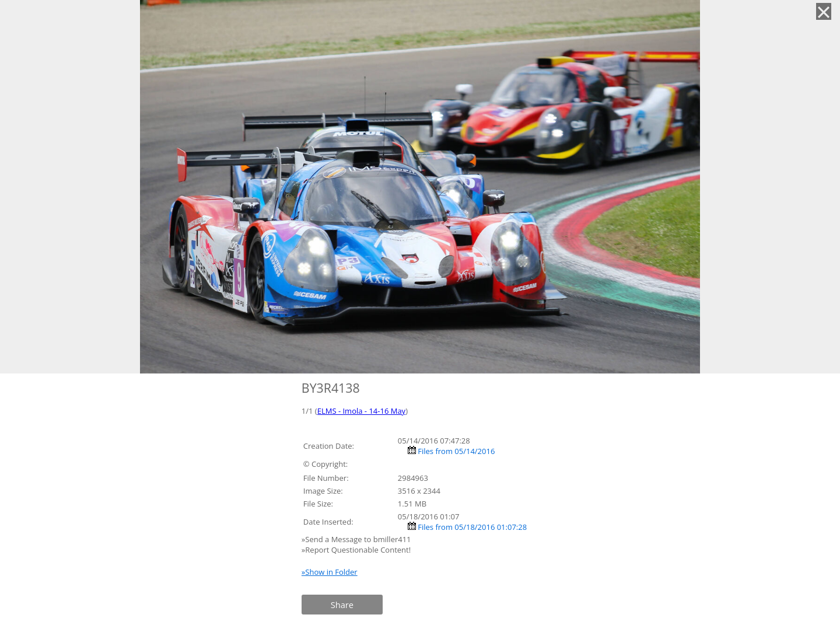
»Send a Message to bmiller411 (357, 539)
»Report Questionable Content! (356, 550)
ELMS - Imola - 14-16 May (361, 411)
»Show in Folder (330, 572)
